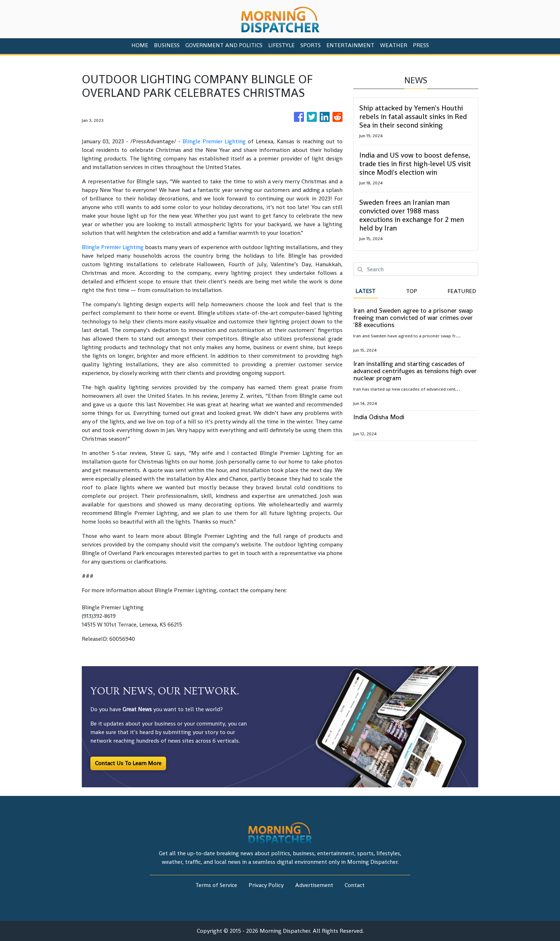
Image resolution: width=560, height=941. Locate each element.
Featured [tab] (462, 291)
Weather (394, 45)
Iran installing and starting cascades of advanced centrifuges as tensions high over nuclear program (415, 371)
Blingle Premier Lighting (214, 141)
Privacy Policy (266, 885)
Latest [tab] (365, 291)
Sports (311, 45)
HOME (140, 45)
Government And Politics (224, 45)
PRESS (421, 45)
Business (167, 45)
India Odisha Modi (379, 417)
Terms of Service (216, 885)
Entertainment (350, 45)
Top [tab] (412, 291)
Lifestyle (281, 45)
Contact (355, 885)
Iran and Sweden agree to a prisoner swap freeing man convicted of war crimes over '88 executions (413, 318)
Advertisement (314, 885)
